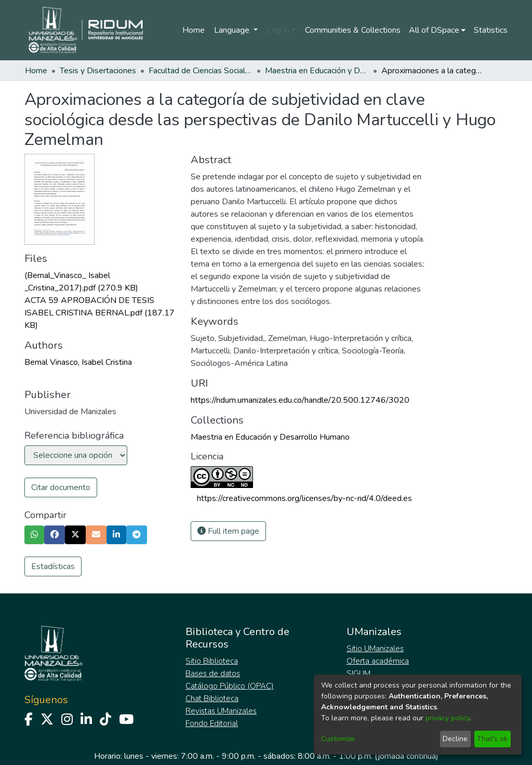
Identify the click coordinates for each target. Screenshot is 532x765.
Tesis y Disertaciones (98, 71)
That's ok (492, 739)
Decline (455, 739)
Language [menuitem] (233, 30)
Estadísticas (53, 566)
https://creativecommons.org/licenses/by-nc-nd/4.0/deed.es (304, 498)
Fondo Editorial (212, 723)
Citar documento (61, 487)
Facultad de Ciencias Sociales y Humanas (201, 71)
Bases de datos (213, 674)
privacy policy (448, 718)
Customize (338, 739)
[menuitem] (437, 30)
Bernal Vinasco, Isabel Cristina (78, 362)
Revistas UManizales (221, 711)
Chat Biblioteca (212, 698)
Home (194, 30)
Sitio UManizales (375, 649)
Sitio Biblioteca (212, 661)
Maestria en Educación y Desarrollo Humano (317, 71)
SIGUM (358, 674)
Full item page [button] (228, 531)
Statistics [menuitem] (491, 30)
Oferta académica (378, 661)
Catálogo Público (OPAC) (230, 686)
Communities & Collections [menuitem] (353, 30)
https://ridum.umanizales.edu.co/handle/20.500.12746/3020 (300, 400)
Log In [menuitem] (278, 30)
